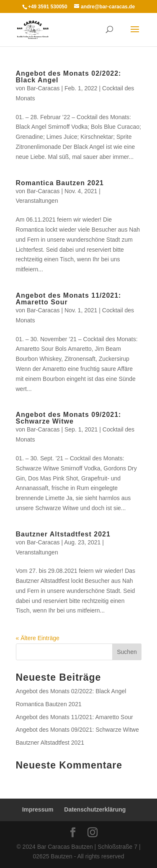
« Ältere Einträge (38, 638)
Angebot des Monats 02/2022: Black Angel (69, 77)
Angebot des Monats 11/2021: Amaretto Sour (69, 299)
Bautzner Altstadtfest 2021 (63, 534)
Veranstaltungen (37, 201)
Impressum (38, 809)
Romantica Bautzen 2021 (60, 183)
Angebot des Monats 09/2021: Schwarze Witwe (69, 418)
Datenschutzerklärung (95, 809)
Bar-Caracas (43, 88)
